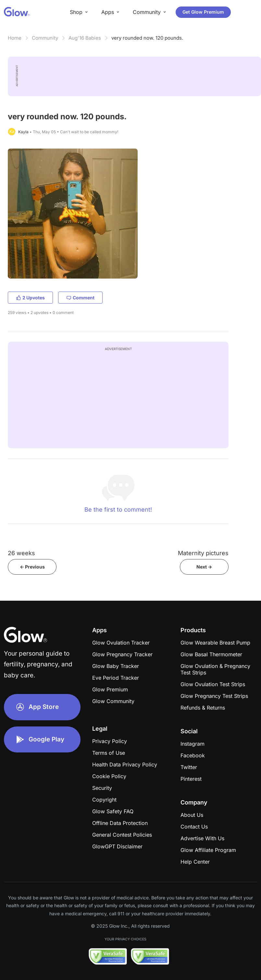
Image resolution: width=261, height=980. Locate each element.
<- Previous (32, 567)
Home (15, 38)
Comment (80, 298)
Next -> (204, 567)
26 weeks (21, 553)
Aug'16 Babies (85, 38)
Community (45, 38)
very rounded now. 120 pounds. (147, 38)
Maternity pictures (203, 553)
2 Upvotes (30, 298)
